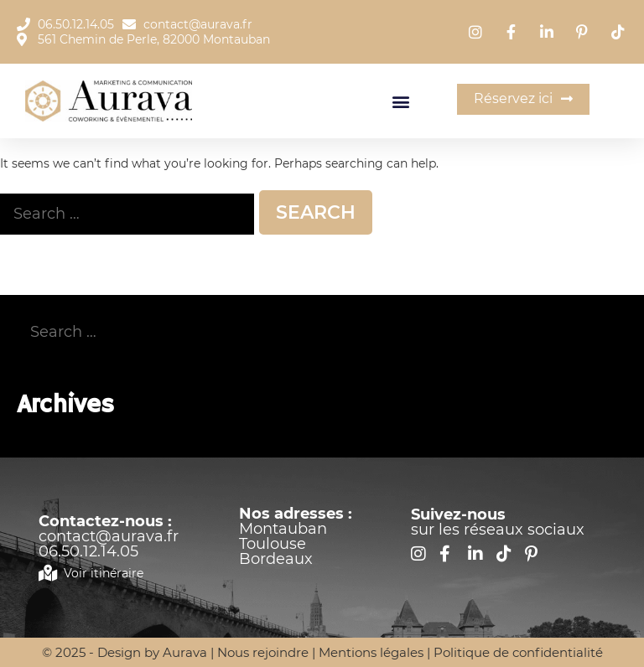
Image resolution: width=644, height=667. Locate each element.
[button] (401, 101)
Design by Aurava (154, 652)
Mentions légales (371, 652)
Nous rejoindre (263, 652)
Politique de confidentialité (518, 652)
